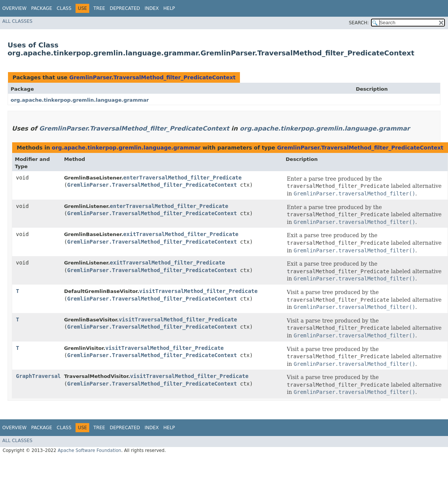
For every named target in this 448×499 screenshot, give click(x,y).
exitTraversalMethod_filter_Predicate (181, 234)
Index (152, 8)
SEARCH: (359, 23)
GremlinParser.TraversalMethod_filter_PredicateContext (152, 77)
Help (169, 8)
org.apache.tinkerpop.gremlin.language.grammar (80, 100)
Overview (14, 8)
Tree (99, 8)
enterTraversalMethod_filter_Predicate (183, 178)
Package (42, 8)
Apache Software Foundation (89, 450)
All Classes (17, 21)
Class (64, 8)
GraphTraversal (38, 376)
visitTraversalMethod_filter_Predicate (199, 291)
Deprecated (125, 8)
